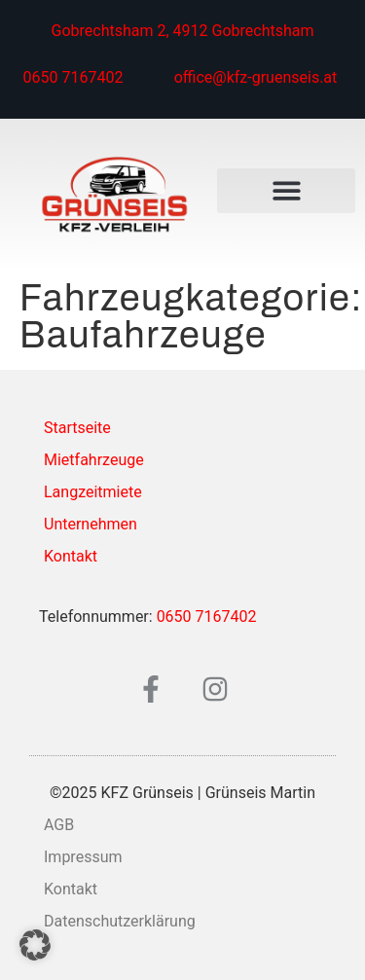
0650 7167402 (73, 77)
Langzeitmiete (93, 492)
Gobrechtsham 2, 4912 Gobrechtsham (183, 31)
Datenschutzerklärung (120, 921)
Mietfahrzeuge (94, 460)
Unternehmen (91, 524)
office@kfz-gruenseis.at (256, 77)
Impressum (83, 857)
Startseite (77, 428)
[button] (286, 191)
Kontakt (71, 556)
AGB (59, 825)
